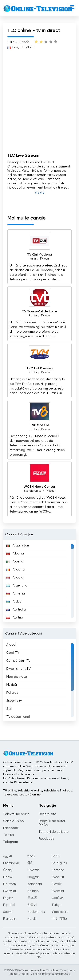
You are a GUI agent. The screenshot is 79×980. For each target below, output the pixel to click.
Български (11, 863)
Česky (8, 870)
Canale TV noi (14, 821)
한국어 (32, 905)
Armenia (16, 594)
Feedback (46, 839)
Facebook (11, 828)
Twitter (9, 835)
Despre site (47, 814)
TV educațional (18, 717)
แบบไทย (58, 898)
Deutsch (9, 884)
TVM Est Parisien (39, 368)
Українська (60, 912)
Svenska (58, 891)
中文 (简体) (59, 919)
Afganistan (18, 546)
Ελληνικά (9, 891)
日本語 (32, 898)
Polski (56, 856)
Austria (15, 618)
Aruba (14, 602)
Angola (15, 578)
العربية (7, 856)
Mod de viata (17, 677)
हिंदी (30, 863)
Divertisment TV (18, 669)
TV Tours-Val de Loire (39, 312)
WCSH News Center (39, 487)
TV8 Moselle (40, 425)
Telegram (11, 842)
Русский (58, 877)
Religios (12, 693)
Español (9, 905)
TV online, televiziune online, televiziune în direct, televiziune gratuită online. (38, 793)
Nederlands (36, 912)
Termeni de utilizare (54, 832)
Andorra (15, 570)
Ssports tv (14, 701)
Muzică (12, 685)
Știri (9, 709)
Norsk (31, 919)
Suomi (8, 912)
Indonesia (35, 884)
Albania (15, 554)
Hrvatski (33, 870)
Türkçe (57, 905)
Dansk (8, 877)
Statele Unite (33, 491)
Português (59, 863)
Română (58, 870)
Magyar (33, 877)
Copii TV (13, 653)
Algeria (15, 562)
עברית (31, 856)
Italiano (33, 891)
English (8, 898)
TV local (29, 48)
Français (9, 919)
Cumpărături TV (18, 661)
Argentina (17, 586)
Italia (33, 259)
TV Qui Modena (40, 255)
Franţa (16, 48)
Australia (16, 610)
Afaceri (12, 645)
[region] (39, 581)
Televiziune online (16, 814)
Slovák (57, 884)
